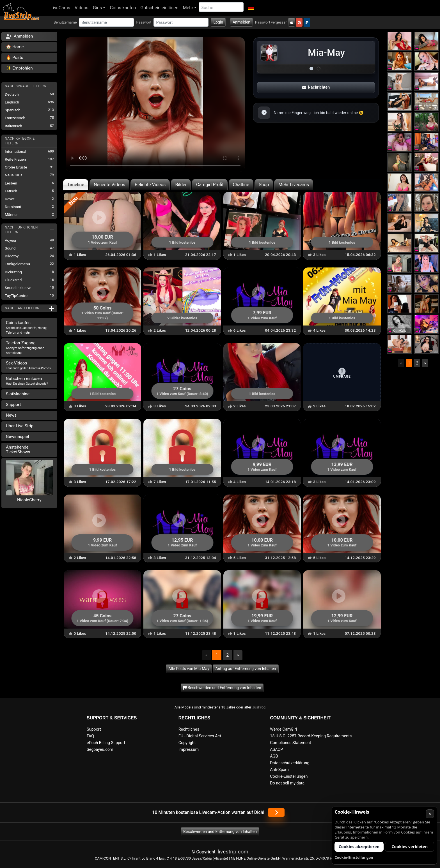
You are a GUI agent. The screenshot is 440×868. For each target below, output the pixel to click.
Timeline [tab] (76, 185)
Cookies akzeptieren (359, 847)
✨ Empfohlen (19, 68)
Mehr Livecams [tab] (294, 185)
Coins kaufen (123, 8)
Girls (97, 8)
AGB (274, 756)
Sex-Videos (28, 365)
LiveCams (60, 8)
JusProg (259, 707)
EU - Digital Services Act (200, 736)
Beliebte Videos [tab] (150, 185)
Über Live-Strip (20, 426)
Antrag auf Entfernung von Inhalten (246, 669)
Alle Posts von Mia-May (189, 669)
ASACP (276, 750)
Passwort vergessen (271, 22)
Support (13, 405)
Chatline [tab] (241, 185)
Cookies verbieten (410, 847)
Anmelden (241, 22)
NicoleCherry (29, 500)
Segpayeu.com (100, 750)
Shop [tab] (264, 185)
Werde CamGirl (283, 729)
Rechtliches (189, 729)
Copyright (187, 743)
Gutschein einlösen (159, 8)
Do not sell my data (287, 783)
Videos (82, 8)
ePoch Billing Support (106, 743)
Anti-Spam (279, 770)
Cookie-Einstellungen (289, 776)
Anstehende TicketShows (18, 450)
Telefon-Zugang (25, 348)
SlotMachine (18, 394)
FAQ (90, 736)
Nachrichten (316, 87)
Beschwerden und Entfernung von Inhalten (220, 832)
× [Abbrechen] (430, 814)
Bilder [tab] (181, 185)
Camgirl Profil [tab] (210, 185)
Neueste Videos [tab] (109, 185)
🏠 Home (15, 47)
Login (218, 22)
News (11, 415)
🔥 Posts (14, 57)
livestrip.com (233, 852)
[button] (251, 8)
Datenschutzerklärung (290, 763)
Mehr (188, 8)
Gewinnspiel (17, 437)
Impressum (189, 750)
